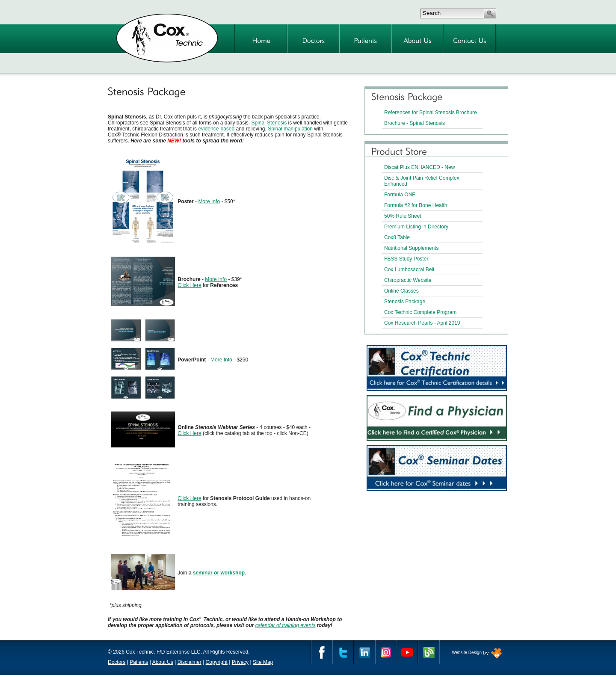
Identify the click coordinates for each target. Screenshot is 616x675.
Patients (139, 662)
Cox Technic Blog (429, 652)
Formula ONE (400, 195)
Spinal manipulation (290, 129)
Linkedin (364, 652)
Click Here (189, 285)
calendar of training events (286, 625)
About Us (163, 662)
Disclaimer (190, 662)
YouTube (407, 652)
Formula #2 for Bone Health (416, 205)
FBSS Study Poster (406, 259)
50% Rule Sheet (403, 216)
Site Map (263, 662)
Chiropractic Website (408, 280)
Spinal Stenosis (269, 123)
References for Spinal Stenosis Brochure (431, 112)
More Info (209, 201)
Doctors (117, 662)
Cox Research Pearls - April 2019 (422, 323)
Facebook (322, 652)
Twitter (343, 652)
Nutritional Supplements (411, 248)
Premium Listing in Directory (416, 227)
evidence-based (216, 129)
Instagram (386, 652)
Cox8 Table (397, 237)
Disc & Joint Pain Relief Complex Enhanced (422, 181)
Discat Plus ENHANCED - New (419, 167)
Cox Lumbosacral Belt (409, 269)
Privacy (240, 662)
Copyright (217, 662)
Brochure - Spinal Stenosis (415, 123)
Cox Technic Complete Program (420, 312)
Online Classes (401, 291)
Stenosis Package (405, 302)
